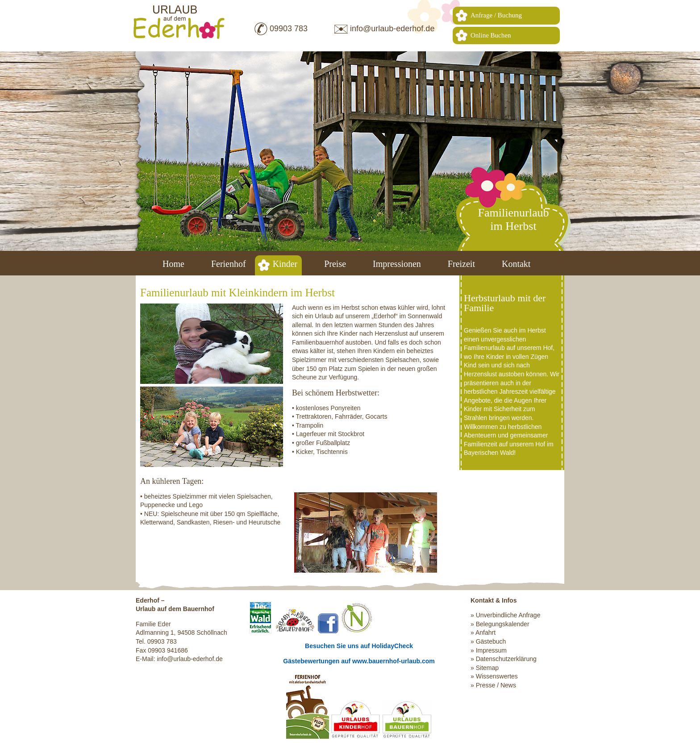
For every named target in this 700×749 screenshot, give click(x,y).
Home (173, 264)
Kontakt (516, 264)
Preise (335, 264)
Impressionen (397, 264)
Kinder (285, 264)
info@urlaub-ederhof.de (392, 29)
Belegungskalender (503, 624)
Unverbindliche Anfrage (508, 615)
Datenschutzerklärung (506, 659)
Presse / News (496, 685)
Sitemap (487, 668)
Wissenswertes (497, 676)
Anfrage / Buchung (496, 15)
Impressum (491, 650)
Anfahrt (485, 632)
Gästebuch (491, 641)
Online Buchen (491, 35)
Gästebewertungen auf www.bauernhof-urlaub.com (359, 661)
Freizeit (461, 264)
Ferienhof (229, 264)
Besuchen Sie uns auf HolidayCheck (359, 646)
